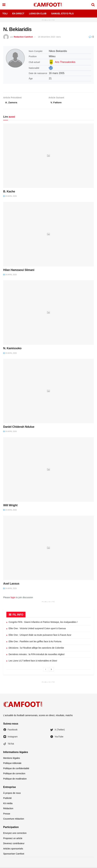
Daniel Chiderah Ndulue (19, 427)
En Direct (18, 14)
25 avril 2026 (10, 510)
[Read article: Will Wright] (48, 470)
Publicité (7, 798)
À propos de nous (12, 793)
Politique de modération (15, 779)
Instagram (10, 737)
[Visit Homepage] (48, 5)
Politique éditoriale (12, 764)
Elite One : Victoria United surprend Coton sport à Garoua (37, 629)
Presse (7, 814)
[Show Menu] (4, 5)
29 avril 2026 (10, 196)
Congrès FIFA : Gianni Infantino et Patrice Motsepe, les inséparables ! (43, 622)
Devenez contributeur (14, 844)
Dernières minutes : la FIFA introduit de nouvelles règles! (37, 655)
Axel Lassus (11, 584)
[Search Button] (93, 5)
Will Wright (10, 506)
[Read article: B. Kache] (48, 156)
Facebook (10, 730)
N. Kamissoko (12, 349)
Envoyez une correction (15, 833)
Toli (5, 14)
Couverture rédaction (14, 819)
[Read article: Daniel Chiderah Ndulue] (48, 391)
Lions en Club (38, 14)
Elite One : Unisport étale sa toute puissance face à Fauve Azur (40, 635)
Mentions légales (12, 758)
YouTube (57, 737)
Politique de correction (14, 774)
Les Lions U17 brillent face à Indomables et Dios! (33, 661)
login (13, 598)
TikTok (9, 744)
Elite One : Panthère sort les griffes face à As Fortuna (35, 642)
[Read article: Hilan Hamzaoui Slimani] (48, 235)
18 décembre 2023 (47, 37)
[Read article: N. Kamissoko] (48, 313)
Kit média (8, 804)
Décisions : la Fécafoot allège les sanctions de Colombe (36, 648)
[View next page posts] (51, 670)
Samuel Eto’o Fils (62, 14)
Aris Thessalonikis (65, 62)
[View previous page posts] (46, 670)
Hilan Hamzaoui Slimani (19, 270)
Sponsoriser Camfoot (14, 854)
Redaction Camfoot (23, 37)
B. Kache (9, 192)
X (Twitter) (57, 730)
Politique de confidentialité (16, 769)
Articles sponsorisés (13, 849)
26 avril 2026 (10, 275)
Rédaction (8, 809)
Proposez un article (13, 839)
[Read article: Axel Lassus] (48, 548)
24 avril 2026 (10, 589)
